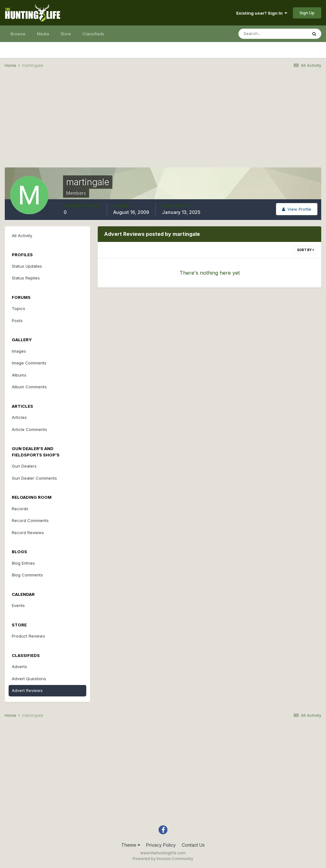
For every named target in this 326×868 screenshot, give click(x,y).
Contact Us (193, 845)
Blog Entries (23, 563)
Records (20, 509)
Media (43, 34)
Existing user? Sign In (262, 13)
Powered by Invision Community (163, 859)
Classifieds (93, 34)
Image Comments (29, 363)
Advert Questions (29, 679)
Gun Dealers (24, 466)
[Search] (273, 34)
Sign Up (307, 13)
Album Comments (29, 387)
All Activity (22, 236)
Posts (17, 321)
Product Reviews (28, 636)
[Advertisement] (163, 123)
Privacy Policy (161, 845)
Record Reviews (28, 533)
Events (18, 605)
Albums (19, 375)
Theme (131, 845)
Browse (18, 34)
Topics (18, 308)
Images (19, 351)
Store (66, 34)
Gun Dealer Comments (34, 478)
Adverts (19, 667)
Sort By (306, 250)
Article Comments (29, 429)
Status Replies (26, 278)
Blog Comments (27, 575)
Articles (19, 417)
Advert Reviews (27, 690)
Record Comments (30, 520)
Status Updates (27, 266)
